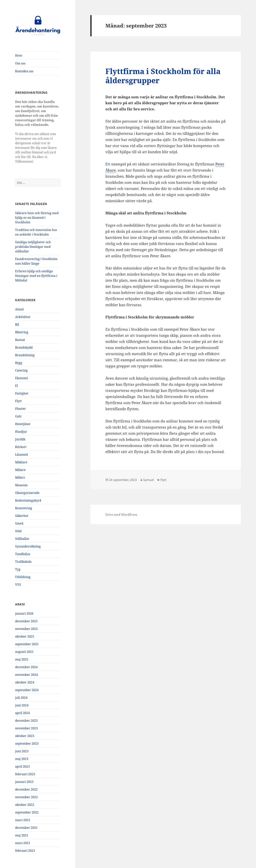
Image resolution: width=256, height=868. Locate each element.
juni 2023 (22, 751)
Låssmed (21, 455)
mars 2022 (23, 820)
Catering (21, 370)
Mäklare (21, 462)
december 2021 (26, 828)
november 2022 (26, 797)
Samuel (149, 480)
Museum (21, 485)
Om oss (20, 63)
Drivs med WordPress (121, 515)
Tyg (18, 569)
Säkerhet (22, 516)
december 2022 (26, 789)
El (17, 386)
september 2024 (27, 690)
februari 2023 (25, 774)
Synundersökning (28, 546)
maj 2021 (22, 835)
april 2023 (22, 766)
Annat (19, 309)
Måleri (20, 478)
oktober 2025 (25, 636)
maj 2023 (22, 759)
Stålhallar (22, 539)
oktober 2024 (25, 682)
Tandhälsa (23, 554)
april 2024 (22, 713)
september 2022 (27, 812)
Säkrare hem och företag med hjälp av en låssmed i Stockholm (37, 218)
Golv (18, 416)
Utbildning (23, 577)
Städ (18, 531)
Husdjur (21, 432)
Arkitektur (23, 317)
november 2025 (26, 629)
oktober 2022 (25, 805)
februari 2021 (25, 851)
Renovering (24, 508)
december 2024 (26, 667)
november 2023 (26, 728)
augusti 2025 (24, 652)
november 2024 (26, 675)
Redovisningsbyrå (28, 500)
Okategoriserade (27, 493)
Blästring (22, 332)
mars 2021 (23, 843)
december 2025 (26, 621)
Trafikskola (23, 562)
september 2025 (27, 644)
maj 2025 (22, 659)
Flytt (18, 401)
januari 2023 (24, 782)
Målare (20, 470)
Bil (17, 325)
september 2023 (27, 744)
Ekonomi (21, 378)
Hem (19, 55)
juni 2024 (22, 705)
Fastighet (22, 393)
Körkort (21, 447)
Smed (19, 523)
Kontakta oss (24, 71)
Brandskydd (24, 347)
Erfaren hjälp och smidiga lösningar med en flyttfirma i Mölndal (36, 276)
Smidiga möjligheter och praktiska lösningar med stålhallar (33, 247)
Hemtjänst (23, 424)
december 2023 (26, 721)
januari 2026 (24, 613)
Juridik (20, 439)
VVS (18, 585)
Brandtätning (25, 355)
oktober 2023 (25, 736)
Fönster (21, 409)
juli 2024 (21, 698)
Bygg (19, 363)
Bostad (20, 340)
